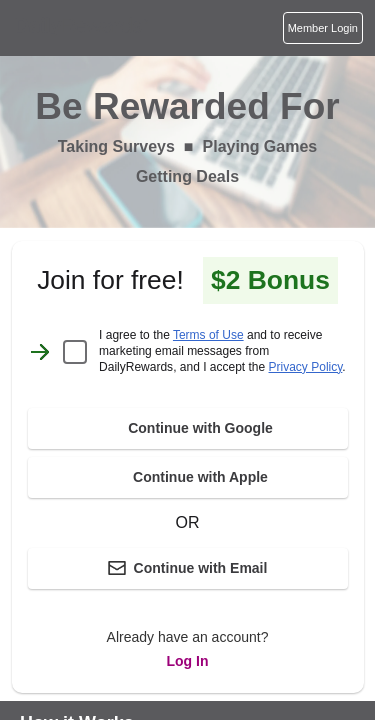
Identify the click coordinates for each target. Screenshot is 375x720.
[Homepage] (79, 28)
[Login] (323, 28)
